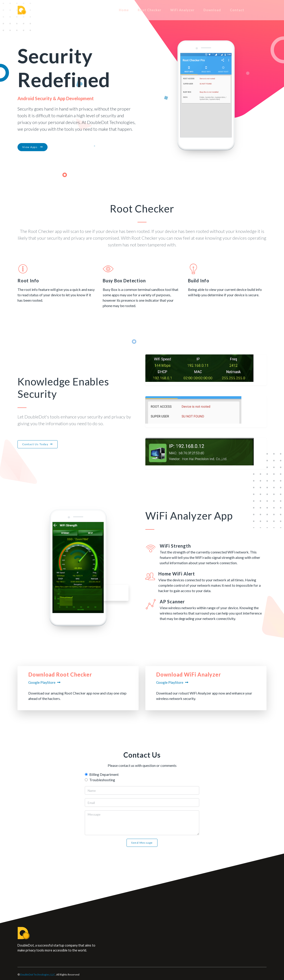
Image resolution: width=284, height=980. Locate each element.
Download (230, 10)
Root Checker (167, 10)
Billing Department (104, 774)
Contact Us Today (35, 444)
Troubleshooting (102, 780)
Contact (255, 10)
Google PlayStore (42, 682)
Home (142, 10)
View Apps (33, 147)
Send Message (142, 843)
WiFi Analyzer (200, 10)
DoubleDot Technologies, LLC (38, 974)
